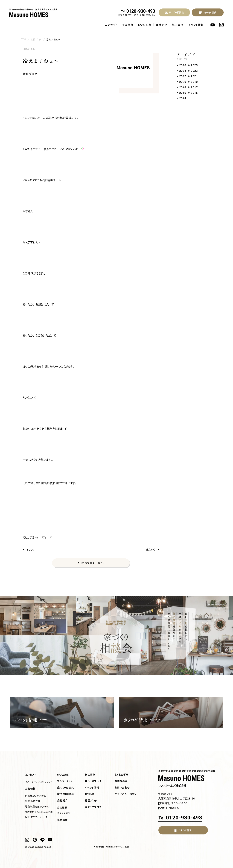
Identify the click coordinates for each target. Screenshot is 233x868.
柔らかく (151, 549)
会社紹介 (162, 25)
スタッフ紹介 (64, 813)
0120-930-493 (138, 11)
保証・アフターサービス (37, 817)
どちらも (30, 549)
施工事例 (178, 25)
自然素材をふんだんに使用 (39, 812)
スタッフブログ (93, 807)
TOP (24, 39)
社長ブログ (36, 39)
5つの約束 (145, 25)
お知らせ (90, 794)
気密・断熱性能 (33, 801)
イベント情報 (196, 25)
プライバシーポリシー (127, 794)
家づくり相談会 (66, 794)
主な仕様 (128, 25)
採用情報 (63, 820)
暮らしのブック (93, 781)
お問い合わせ (122, 788)
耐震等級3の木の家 (36, 796)
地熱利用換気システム (37, 807)
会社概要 (62, 808)
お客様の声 (121, 781)
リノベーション (65, 781)
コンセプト (112, 25)
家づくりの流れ (66, 788)
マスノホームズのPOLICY (39, 782)
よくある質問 (122, 775)
